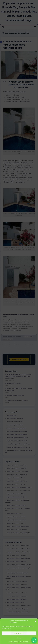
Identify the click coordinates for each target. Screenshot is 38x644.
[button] (35, 622)
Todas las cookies (19, 633)
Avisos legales (24, 642)
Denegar (19, 638)
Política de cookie (14, 642)
